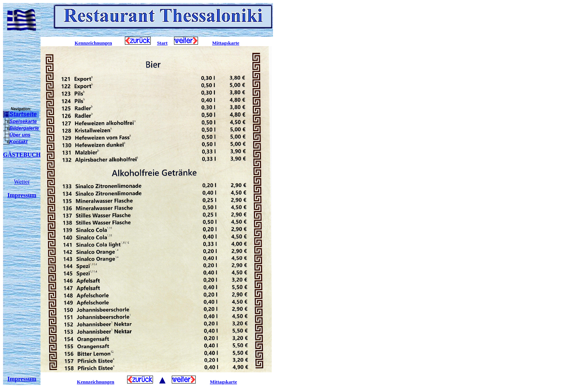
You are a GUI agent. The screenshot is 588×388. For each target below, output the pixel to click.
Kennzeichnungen (93, 43)
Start (162, 43)
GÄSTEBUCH (22, 155)
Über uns (20, 135)
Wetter (22, 182)
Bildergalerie (24, 128)
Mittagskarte (226, 43)
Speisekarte (23, 121)
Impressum (22, 195)
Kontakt (18, 142)
